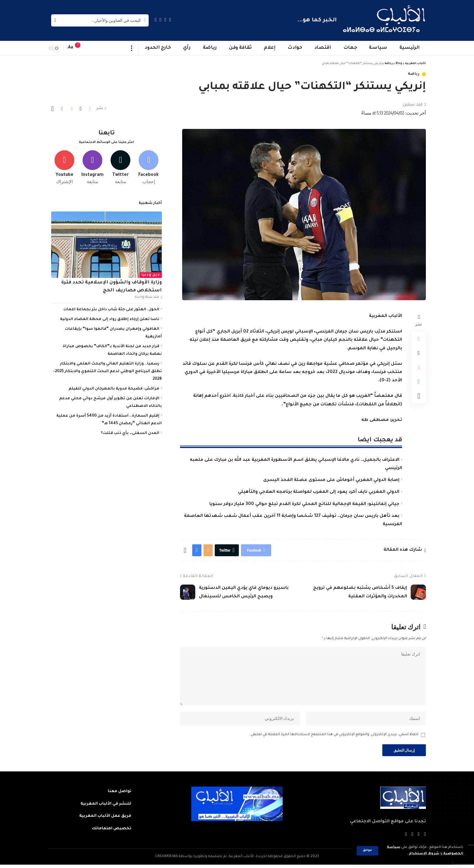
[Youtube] (64, 167)
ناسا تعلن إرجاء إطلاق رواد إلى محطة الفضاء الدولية (110, 319)
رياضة (414, 74)
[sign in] (90, 48)
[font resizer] (71, 48)
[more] (132, 48)
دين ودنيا (150, 274)
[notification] (81, 48)
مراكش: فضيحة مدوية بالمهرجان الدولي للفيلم (114, 388)
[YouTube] (161, 20)
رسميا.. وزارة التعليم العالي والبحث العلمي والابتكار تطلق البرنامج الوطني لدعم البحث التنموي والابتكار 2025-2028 (107, 371)
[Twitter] (165, 20)
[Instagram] (156, 20)
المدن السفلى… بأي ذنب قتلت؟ (130, 433)
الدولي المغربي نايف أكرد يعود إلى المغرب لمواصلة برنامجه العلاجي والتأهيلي (319, 492)
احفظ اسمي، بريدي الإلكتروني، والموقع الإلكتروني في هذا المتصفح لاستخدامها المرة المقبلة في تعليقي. (334, 737)
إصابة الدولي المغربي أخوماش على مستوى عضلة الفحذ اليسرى (331, 480)
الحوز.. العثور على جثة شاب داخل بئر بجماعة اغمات (111, 309)
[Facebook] (170, 20)
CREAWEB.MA (166, 860)
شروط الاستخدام (423, 854)
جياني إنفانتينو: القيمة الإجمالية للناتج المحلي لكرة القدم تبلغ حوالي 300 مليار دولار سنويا (304, 504)
